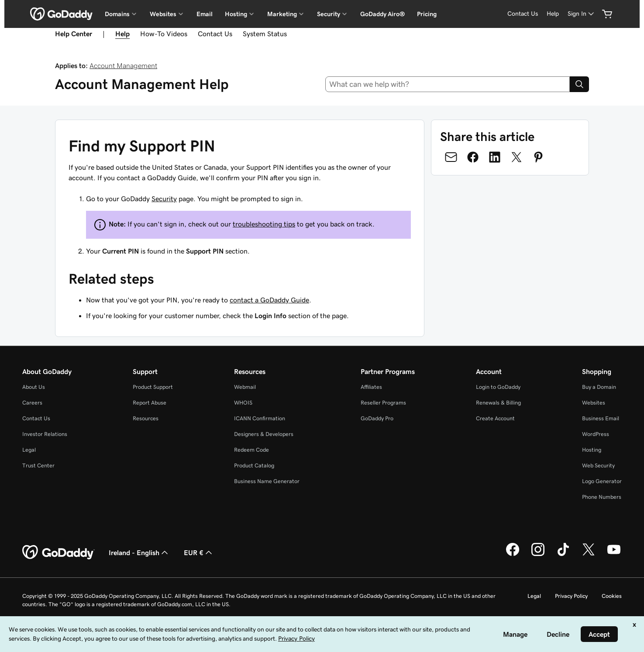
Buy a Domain (599, 387)
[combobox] (448, 84)
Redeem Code (251, 450)
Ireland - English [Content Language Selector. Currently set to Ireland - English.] (139, 552)
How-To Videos (164, 34)
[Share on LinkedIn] (495, 157)
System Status (265, 34)
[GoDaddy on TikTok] (563, 555)
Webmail (245, 387)
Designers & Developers (264, 434)
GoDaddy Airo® (382, 14)
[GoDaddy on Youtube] (614, 555)
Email (205, 14)
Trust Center (38, 465)
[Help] (553, 14)
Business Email (601, 418)
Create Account (495, 418)
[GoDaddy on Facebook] (513, 555)
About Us (34, 387)
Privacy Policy (571, 596)
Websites (594, 403)
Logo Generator (602, 481)
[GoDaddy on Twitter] (589, 555)
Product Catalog (254, 465)
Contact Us (215, 34)
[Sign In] (582, 14)
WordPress (596, 434)
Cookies (612, 596)
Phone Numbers (602, 497)
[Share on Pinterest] (538, 157)
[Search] (579, 84)
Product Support (153, 387)
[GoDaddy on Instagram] (538, 555)
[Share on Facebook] (473, 157)
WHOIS (243, 403)
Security (164, 199)
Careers (32, 403)
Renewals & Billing (498, 403)
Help (122, 34)
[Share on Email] (451, 157)
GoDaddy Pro (377, 418)
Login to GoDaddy (498, 387)
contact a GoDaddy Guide (269, 300)
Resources (146, 418)
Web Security (598, 465)
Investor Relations (45, 434)
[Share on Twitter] (517, 157)
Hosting (592, 450)
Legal (29, 450)
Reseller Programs (383, 403)
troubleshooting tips (264, 224)
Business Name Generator (267, 481)
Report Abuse (150, 403)
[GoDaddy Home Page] (59, 552)
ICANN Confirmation (260, 418)
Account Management (123, 65)
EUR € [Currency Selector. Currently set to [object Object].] (199, 552)
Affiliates (371, 387)
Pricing (427, 14)
